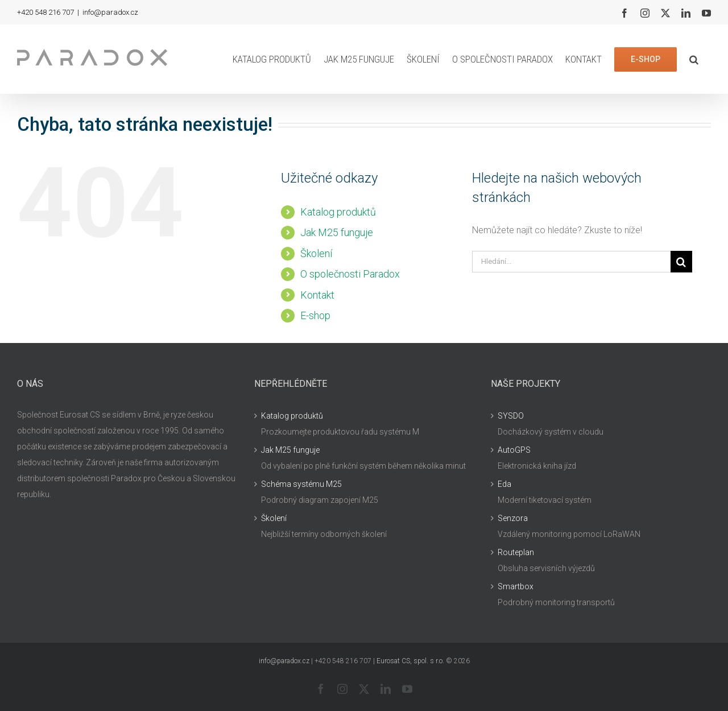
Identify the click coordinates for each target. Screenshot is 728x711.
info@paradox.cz (110, 12)
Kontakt (317, 295)
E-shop (315, 315)
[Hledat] (681, 262)
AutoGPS (514, 450)
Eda (504, 484)
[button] (694, 59)
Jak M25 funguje (337, 232)
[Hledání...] (571, 262)
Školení (316, 253)
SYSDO (511, 416)
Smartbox (516, 586)
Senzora (513, 518)
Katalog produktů (338, 212)
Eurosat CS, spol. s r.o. (410, 661)
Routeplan (516, 552)
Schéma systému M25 (301, 484)
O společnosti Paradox (350, 274)
